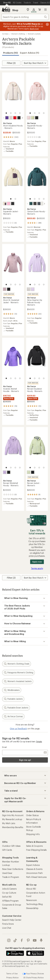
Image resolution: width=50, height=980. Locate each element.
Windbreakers (12, 690)
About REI (31, 888)
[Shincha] (33, 118)
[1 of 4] (6, 113)
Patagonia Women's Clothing (18, 672)
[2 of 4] (11, 113)
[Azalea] (7, 118)
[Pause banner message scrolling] (47, 24)
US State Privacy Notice (33, 977)
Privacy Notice (12, 977)
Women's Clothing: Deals (17, 664)
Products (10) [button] (11, 53)
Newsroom (32, 900)
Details (39, 741)
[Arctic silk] (29, 289)
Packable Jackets (13, 699)
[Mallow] (33, 289)
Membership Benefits (13, 827)
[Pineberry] (9, 204)
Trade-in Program (10, 877)
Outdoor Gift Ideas (11, 846)
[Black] (19, 118)
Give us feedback (18, 728)
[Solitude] (41, 204)
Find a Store (8, 924)
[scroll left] (4, 118)
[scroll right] (22, 118)
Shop (15, 10)
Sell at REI (7, 896)
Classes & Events (34, 869)
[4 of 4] (20, 113)
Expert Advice (33, 865)
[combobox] (25, 17)
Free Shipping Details (36, 850)
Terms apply (37, 568)
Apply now (37, 561)
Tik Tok (15, 940)
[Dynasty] (15, 118)
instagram (9, 940)
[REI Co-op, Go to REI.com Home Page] (6, 10)
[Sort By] (35, 63)
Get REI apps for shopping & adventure (25, 948)
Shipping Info (33, 834)
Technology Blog (34, 904)
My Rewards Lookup (12, 819)
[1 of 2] (11, 199)
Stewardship (32, 908)
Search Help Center (12, 920)
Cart (40, 10)
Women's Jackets (34, 34)
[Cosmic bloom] (11, 118)
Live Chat (7, 928)
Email (4, 747)
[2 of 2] (15, 199)
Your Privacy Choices (33, 973)
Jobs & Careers (9, 888)
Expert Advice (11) (30, 53)
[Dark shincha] (29, 472)
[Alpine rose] (29, 118)
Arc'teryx (5, 34)
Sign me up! (25, 760)
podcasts (41, 940)
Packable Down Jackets (16, 707)
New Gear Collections (13, 869)
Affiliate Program (10, 900)
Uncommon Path (34, 873)
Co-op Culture (9, 892)
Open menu (45, 10)
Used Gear (7, 873)
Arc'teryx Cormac (13, 716)
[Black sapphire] (37, 204)
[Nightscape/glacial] (29, 204)
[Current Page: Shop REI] (7, 3)
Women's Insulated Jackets (18, 681)
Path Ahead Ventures (36, 877)
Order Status (32, 815)
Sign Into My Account (13, 815)
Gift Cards (7, 850)
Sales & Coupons (35, 846)
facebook (22, 940)
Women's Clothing (18, 34)
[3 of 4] (15, 113)
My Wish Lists (9, 823)
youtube (35, 940)
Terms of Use (12, 973)
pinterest (28, 940)
